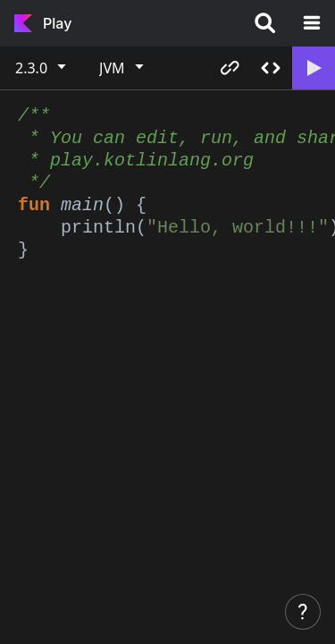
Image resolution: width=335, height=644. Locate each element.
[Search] (265, 23)
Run (313, 68)
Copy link (230, 68)
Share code (271, 68)
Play (57, 23)
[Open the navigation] (312, 23)
